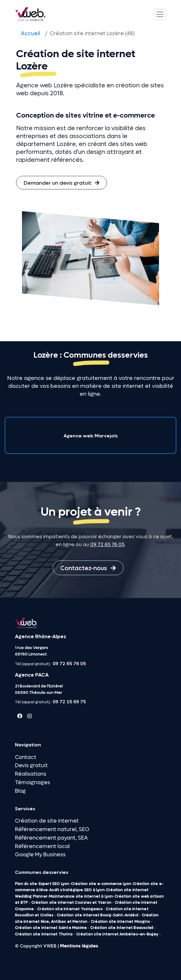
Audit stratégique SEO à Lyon (77, 890)
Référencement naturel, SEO (52, 829)
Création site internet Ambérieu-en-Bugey (117, 934)
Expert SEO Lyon (54, 884)
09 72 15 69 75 (69, 702)
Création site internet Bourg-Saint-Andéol (98, 915)
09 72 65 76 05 (107, 545)
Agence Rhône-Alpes (41, 637)
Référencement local (42, 846)
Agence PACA (32, 675)
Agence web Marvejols (91, 436)
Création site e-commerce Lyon (101, 884)
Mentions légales (79, 946)
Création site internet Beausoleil (122, 928)
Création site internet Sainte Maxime (51, 928)
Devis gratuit (31, 766)
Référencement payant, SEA (51, 838)
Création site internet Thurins (44, 934)
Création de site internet (47, 821)
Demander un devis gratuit (62, 183)
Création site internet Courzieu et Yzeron (71, 903)
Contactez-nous (88, 568)
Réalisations (31, 774)
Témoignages (33, 783)
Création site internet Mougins (120, 922)
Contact (26, 757)
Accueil (30, 34)
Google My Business (40, 855)
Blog (20, 791)
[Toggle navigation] (160, 14)
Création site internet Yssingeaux (70, 909)
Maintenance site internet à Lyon (81, 896)
